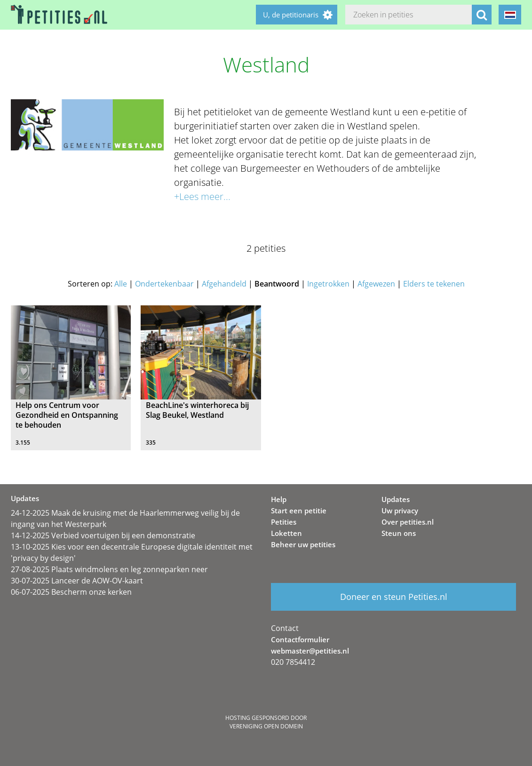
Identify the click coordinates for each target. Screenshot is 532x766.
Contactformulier (300, 639)
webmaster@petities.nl (310, 651)
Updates (396, 499)
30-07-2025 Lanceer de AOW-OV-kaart (77, 581)
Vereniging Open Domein (266, 726)
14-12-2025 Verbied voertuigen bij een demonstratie (103, 535)
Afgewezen (376, 284)
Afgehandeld (224, 284)
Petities (284, 522)
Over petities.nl (408, 522)
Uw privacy (400, 511)
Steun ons (399, 533)
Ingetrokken (328, 284)
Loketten (286, 533)
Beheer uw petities (303, 544)
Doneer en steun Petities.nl (394, 597)
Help (279, 499)
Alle (121, 284)
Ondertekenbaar (164, 284)
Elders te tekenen (434, 284)
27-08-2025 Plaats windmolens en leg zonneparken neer (109, 569)
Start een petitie (299, 511)
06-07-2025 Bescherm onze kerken (71, 592)
